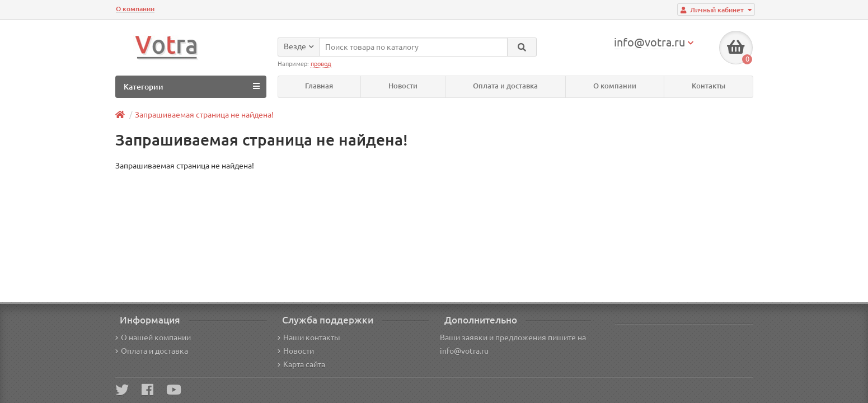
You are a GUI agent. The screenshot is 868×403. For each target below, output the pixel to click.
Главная (319, 86)
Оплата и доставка (505, 86)
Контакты (709, 86)
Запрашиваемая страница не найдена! (204, 115)
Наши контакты (309, 338)
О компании (135, 9)
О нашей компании (153, 338)
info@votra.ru (464, 351)
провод (321, 64)
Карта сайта (301, 364)
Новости (403, 86)
